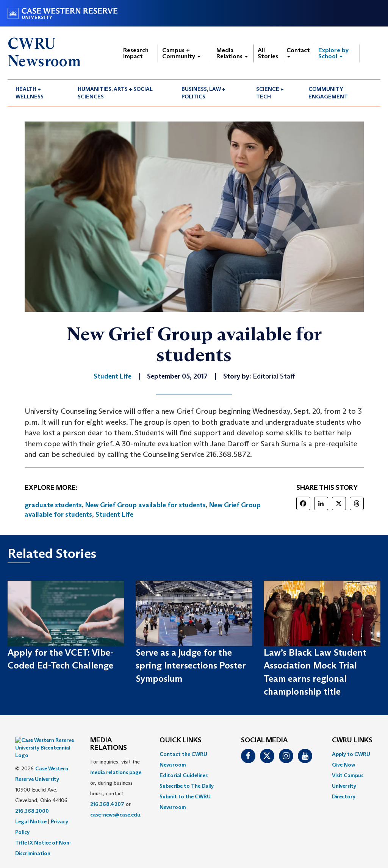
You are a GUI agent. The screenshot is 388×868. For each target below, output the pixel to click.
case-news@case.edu (115, 815)
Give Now (343, 765)
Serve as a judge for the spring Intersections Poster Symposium (191, 665)
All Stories (268, 53)
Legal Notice (31, 803)
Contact (298, 52)
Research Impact (136, 53)
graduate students (53, 505)
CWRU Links (352, 740)
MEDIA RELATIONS (109, 744)
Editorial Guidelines (184, 775)
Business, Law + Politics (203, 93)
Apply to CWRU (351, 754)
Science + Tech (270, 93)
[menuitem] (39, 93)
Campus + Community (181, 53)
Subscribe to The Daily (187, 786)
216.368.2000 (32, 792)
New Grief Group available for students (145, 505)
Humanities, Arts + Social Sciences (115, 93)
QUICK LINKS (181, 740)
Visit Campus (348, 775)
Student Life (114, 514)
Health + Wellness (30, 93)
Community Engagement (328, 93)
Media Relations (232, 53)
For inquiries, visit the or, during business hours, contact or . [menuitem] (116, 788)
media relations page (116, 772)
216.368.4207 (107, 804)
